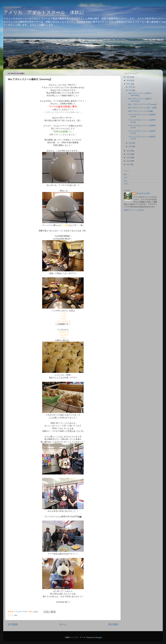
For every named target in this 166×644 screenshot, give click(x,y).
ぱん (126, 181)
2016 (129, 151)
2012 (129, 164)
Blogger (99, 637)
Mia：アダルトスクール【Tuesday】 (143, 104)
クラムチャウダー (143, 193)
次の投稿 (13, 624)
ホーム (63, 624)
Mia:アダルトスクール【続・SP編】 (143, 108)
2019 (129, 77)
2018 (129, 80)
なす (126, 178)
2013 (129, 161)
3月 (130, 146)
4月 (130, 143)
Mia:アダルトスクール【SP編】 (141, 111)
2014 (129, 158)
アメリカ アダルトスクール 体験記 (44, 12)
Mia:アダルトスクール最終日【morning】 (140, 100)
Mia (16, 615)
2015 (129, 154)
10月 (131, 87)
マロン (127, 184)
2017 (129, 84)
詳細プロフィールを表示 (134, 210)
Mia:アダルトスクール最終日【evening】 (140, 94)
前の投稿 (113, 624)
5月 (130, 90)
